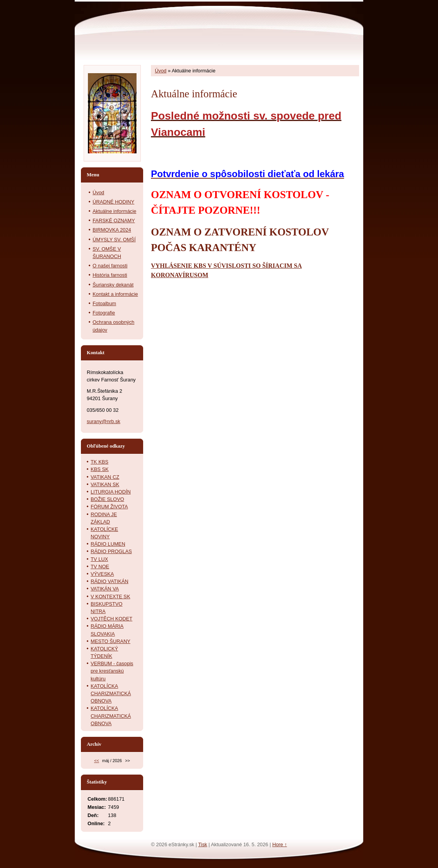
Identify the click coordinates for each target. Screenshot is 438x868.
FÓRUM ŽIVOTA (109, 507)
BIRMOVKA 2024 (112, 230)
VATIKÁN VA (105, 589)
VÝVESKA (102, 574)
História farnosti (110, 275)
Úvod (161, 71)
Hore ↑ (280, 844)
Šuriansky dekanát (113, 285)
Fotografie (104, 313)
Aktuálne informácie (114, 211)
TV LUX (99, 559)
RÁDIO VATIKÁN (109, 581)
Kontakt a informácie (115, 294)
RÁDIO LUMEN (108, 544)
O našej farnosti (110, 266)
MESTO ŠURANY (110, 641)
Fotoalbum (104, 303)
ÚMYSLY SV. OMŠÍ (114, 240)
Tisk (202, 844)
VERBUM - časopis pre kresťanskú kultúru (112, 671)
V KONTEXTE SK (110, 597)
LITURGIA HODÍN (111, 492)
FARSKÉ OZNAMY (114, 221)
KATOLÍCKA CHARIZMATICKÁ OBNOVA (111, 693)
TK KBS (100, 462)
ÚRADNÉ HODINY (113, 202)
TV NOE (100, 567)
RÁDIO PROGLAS (111, 551)
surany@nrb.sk (103, 421)
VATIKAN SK (105, 484)
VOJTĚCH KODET (111, 619)
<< (97, 761)
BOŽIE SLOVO (107, 499)
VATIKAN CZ (105, 477)
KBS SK (100, 469)
